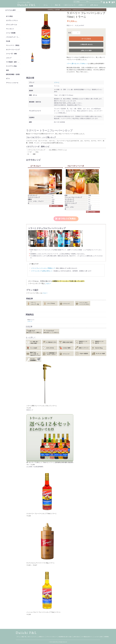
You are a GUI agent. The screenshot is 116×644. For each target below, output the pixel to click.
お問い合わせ (94, 5)
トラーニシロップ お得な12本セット (42, 271)
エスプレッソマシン (12, 20)
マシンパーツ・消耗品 (13, 45)
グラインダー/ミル (11, 25)
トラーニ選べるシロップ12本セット (77, 64)
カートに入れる (86, 39)
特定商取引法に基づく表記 (65, 637)
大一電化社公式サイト (87, 637)
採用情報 (106, 637)
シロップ (9, 58)
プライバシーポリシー (52, 637)
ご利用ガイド (82, 5)
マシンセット (10, 29)
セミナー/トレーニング (13, 50)
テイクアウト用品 (11, 66)
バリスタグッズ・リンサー (14, 37)
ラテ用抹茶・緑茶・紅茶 (13, 62)
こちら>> (48, 283)
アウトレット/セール (12, 83)
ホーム (46, 5)
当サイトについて (70, 5)
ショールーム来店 (98, 637)
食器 (7, 70)
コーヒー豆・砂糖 (11, 54)
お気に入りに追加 (86, 51)
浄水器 (8, 41)
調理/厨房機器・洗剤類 (13, 74)
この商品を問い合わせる (86, 44)
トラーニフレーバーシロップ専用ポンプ (43, 268)
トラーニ (57, 82)
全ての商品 (9, 16)
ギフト (8, 79)
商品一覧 (58, 5)
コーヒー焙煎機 (11, 33)
